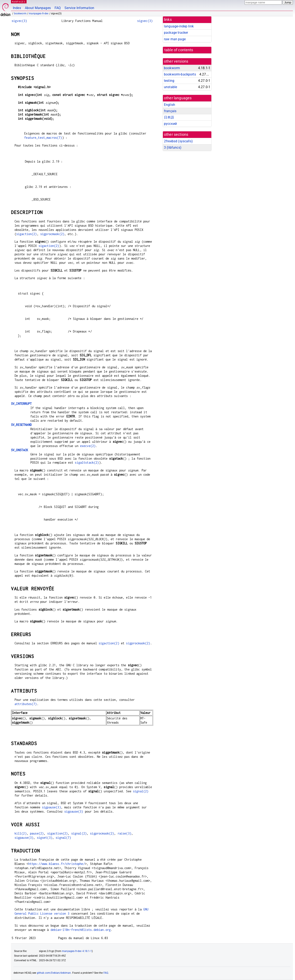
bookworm (20, 13)
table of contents (179, 50)
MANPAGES (19, 2)
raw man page (175, 39)
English (170, 105)
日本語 (169, 117)
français (170, 111)
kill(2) (21, 833)
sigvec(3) (19, 21)
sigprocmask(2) (52, 234)
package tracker (176, 33)
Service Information (79, 8)
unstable (170, 87)
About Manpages (38, 8)
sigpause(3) (51, 807)
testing (169, 81)
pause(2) (37, 833)
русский (170, 124)
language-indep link (179, 26)
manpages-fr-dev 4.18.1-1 (77, 951)
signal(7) (63, 838)
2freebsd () (178, 141)
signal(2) (141, 791)
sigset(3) (45, 838)
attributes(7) (26, 704)
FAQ (58, 8)
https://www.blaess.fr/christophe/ (57, 864)
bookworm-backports (180, 74)
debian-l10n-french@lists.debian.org (81, 930)
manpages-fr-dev (39, 13)
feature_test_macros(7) (43, 138)
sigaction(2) (27, 234)
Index (17, 8)
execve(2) (88, 446)
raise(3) (124, 833)
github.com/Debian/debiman (54, 973)
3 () (173, 147)
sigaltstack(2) (87, 462)
